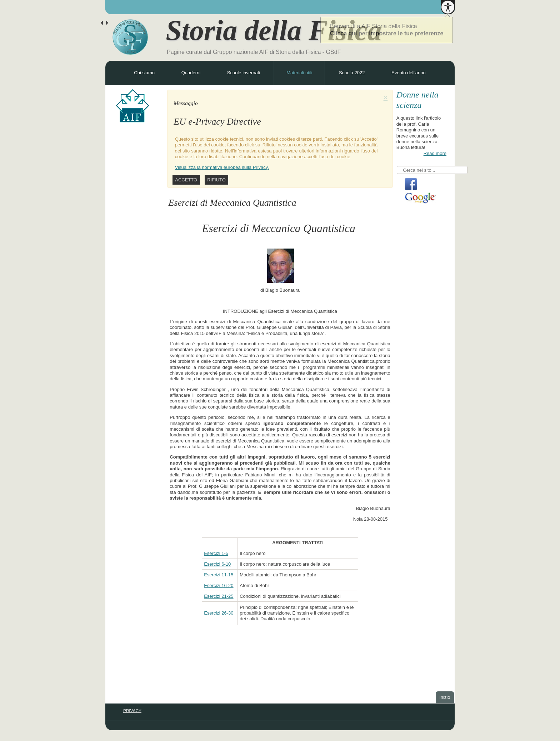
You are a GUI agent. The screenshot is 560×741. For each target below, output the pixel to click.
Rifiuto (216, 180)
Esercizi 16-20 (219, 585)
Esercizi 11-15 (219, 575)
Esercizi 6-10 (217, 564)
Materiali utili (299, 73)
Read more (435, 153)
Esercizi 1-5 (216, 553)
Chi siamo (144, 73)
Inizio (445, 697)
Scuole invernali (244, 73)
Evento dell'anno (409, 73)
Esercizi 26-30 (219, 613)
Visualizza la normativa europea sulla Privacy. (222, 167)
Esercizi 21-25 (219, 596)
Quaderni (191, 73)
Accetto (186, 180)
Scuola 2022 (352, 73)
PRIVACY (132, 711)
